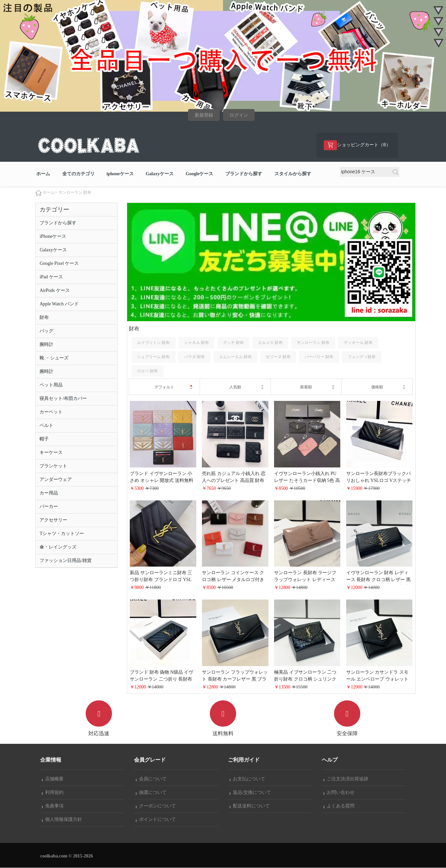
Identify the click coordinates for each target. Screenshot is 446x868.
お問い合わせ (339, 793)
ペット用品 (51, 385)
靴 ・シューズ (54, 358)
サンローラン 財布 (75, 193)
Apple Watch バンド (59, 304)
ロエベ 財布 (147, 371)
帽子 (44, 439)
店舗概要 (53, 779)
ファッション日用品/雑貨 (66, 561)
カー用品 (49, 493)
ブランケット (53, 466)
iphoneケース (120, 174)
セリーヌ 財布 (278, 357)
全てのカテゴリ (78, 174)
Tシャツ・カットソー (62, 534)
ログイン (239, 115)
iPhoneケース (53, 237)
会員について (151, 779)
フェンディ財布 (362, 357)
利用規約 (53, 793)
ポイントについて (156, 820)
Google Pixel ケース (59, 264)
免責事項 (53, 806)
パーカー (49, 507)
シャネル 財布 (196, 343)
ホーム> (50, 193)
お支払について (247, 779)
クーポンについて (156, 806)
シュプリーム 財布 (153, 357)
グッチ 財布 (233, 343)
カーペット (51, 412)
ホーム (43, 174)
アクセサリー (53, 520)
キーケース (51, 453)
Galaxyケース (160, 174)
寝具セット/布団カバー (63, 399)
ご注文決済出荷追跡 (346, 779)
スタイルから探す (293, 174)
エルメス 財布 (270, 343)
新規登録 (204, 115)
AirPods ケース (55, 291)
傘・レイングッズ (58, 547)
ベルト (46, 426)
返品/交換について (250, 793)
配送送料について (250, 806)
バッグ (46, 331)
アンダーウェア (56, 480)
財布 (44, 318)
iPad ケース (51, 277)
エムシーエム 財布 (235, 357)
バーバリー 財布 (319, 357)
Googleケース (200, 174)
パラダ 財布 (195, 357)
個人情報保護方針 (62, 820)
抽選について (151, 793)
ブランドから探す (244, 174)
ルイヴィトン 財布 (153, 343)
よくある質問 (339, 806)
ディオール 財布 (358, 343)
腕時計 (46, 345)
